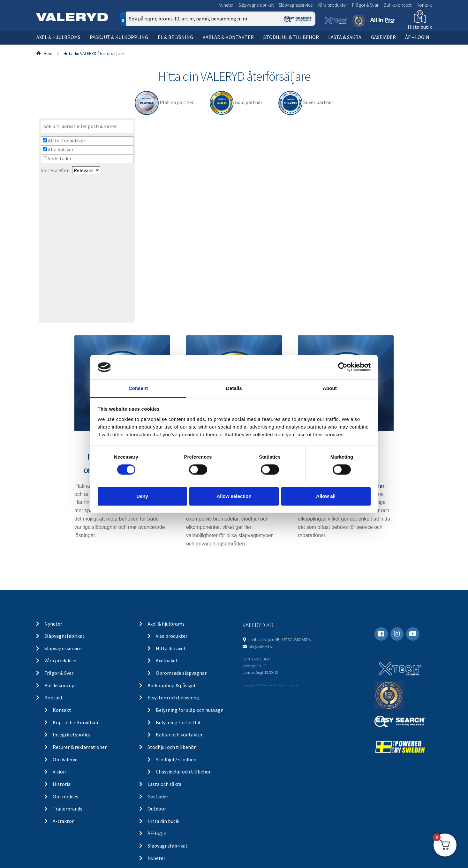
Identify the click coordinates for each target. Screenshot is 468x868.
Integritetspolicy (72, 735)
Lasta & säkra (345, 37)
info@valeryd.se (260, 646)
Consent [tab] (138, 388)
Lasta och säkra (164, 784)
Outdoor (157, 809)
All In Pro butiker (64, 141)
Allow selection (234, 496)
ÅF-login (157, 833)
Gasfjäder (383, 37)
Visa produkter (172, 636)
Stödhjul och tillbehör (172, 747)
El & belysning (175, 37)
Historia (62, 784)
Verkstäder (57, 158)
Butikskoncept (398, 5)
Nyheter (226, 5)
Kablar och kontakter (179, 735)
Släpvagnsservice (296, 5)
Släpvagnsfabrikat (256, 5)
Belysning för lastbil (178, 722)
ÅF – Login (417, 37)
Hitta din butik (163, 821)
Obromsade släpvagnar (181, 673)
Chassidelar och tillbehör (183, 772)
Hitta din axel (170, 648)
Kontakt (424, 5)
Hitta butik (420, 27)
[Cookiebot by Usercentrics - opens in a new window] (343, 367)
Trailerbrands (68, 809)
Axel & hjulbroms (58, 37)
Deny (142, 496)
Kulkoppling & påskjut (172, 685)
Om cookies (65, 796)
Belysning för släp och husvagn (190, 710)
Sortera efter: (55, 170)
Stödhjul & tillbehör (291, 37)
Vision (59, 772)
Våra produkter (332, 5)
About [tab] (330, 388)
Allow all (326, 496)
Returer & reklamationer (80, 747)
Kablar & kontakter (228, 37)
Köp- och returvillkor (76, 722)
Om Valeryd (65, 759)
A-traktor (63, 821)
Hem (48, 53)
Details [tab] (234, 388)
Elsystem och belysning (173, 697)
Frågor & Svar (365, 5)
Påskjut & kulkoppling (119, 37)
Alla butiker (58, 149)
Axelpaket (167, 660)
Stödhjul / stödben (176, 759)
